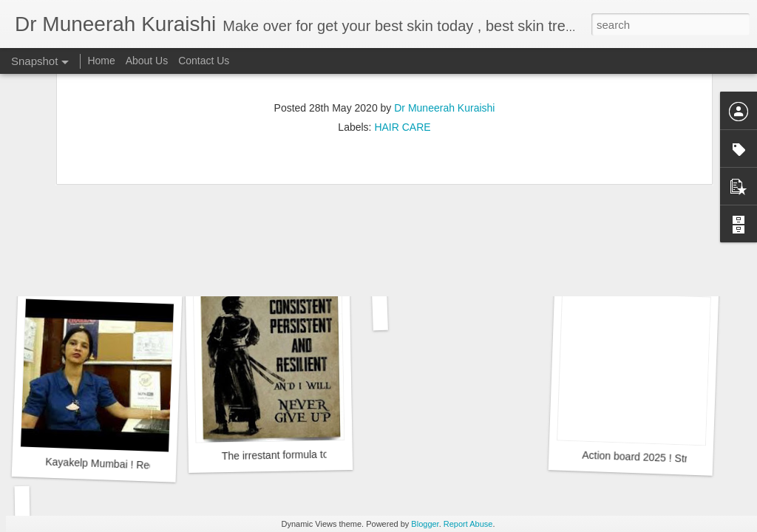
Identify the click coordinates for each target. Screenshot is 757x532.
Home (101, 61)
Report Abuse (468, 524)
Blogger (425, 524)
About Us (147, 61)
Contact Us (204, 61)
